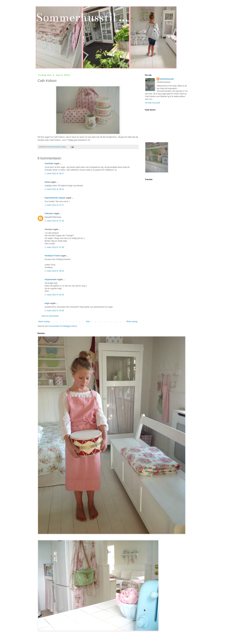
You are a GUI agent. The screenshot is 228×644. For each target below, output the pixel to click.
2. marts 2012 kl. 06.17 (54, 174)
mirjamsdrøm (51, 279)
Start (88, 322)
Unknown (49, 214)
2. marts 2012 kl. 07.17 (54, 205)
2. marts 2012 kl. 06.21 (54, 189)
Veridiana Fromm (52, 256)
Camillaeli (49, 164)
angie (47, 303)
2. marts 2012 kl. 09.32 (54, 295)
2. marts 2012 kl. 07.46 (54, 247)
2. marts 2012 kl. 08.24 (54, 271)
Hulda (47, 182)
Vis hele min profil (152, 103)
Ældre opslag (132, 322)
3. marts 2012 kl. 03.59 (54, 311)
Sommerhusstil (167, 79)
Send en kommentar (50, 316)
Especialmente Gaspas (55, 198)
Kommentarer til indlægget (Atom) (63, 326)
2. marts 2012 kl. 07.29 (54, 221)
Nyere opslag (44, 322)
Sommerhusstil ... (82, 17)
